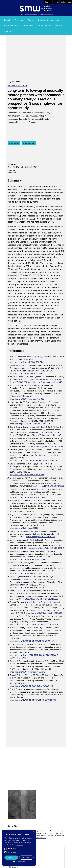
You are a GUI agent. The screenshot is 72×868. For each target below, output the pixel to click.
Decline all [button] (26, 857)
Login (56, 2)
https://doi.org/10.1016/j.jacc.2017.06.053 (27, 475)
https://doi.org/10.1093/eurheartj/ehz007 (44, 435)
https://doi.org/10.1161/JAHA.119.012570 (48, 486)
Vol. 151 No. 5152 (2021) (18, 86)
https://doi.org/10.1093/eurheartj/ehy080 (27, 399)
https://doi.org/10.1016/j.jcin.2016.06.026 (27, 588)
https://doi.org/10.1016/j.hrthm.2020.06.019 (44, 613)
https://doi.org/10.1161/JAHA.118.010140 (48, 446)
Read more (20, 845)
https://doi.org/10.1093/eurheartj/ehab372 (27, 672)
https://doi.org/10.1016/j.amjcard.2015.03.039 (29, 497)
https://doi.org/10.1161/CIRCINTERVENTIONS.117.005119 (33, 700)
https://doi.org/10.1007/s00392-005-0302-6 (45, 548)
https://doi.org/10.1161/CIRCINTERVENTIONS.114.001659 (33, 461)
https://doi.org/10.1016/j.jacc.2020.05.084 (27, 373)
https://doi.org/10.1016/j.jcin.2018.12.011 (41, 624)
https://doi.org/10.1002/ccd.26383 (24, 528)
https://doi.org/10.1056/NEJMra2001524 (27, 362)
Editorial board (11, 26)
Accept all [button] (11, 857)
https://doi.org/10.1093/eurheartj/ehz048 (45, 382)
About (30, 20)
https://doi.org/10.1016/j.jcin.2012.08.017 (27, 573)
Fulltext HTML (29, 143)
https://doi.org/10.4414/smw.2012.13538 (41, 599)
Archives (19, 20)
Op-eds (59, 26)
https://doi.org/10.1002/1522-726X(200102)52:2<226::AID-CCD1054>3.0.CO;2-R (34, 656)
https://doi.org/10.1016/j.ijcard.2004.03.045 (28, 559)
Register (48, 2)
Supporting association (49, 20)
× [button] (34, 832)
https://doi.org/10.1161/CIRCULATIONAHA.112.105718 (32, 686)
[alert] (19, 848)
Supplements (44, 26)
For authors (28, 26)
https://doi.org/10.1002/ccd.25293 (40, 537)
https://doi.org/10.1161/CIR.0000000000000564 (30, 424)
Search (8, 32)
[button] (19, 862)
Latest (7, 20)
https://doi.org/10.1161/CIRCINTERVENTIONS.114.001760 (33, 641)
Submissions (66, 2)
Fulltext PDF (14, 143)
